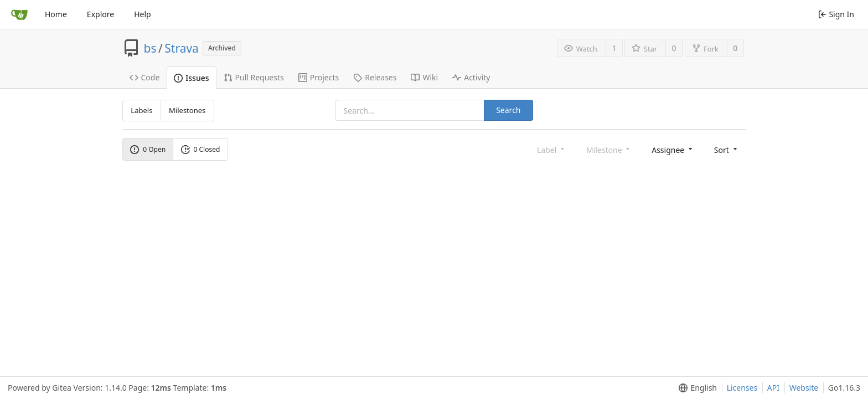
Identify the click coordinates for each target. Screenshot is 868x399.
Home (56, 14)
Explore (100, 14)
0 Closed (201, 149)
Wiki (424, 77)
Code (145, 77)
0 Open (148, 149)
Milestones (187, 110)
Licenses (742, 388)
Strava (182, 48)
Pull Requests (254, 77)
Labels (141, 110)
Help (143, 14)
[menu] (673, 149)
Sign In (836, 14)
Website (804, 388)
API (773, 388)
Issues (191, 78)
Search (508, 110)
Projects (319, 77)
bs (150, 48)
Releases (375, 77)
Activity (471, 77)
